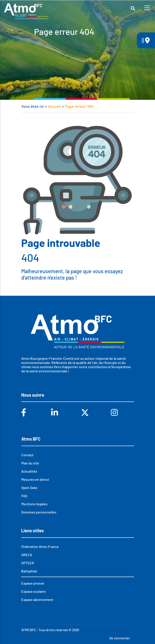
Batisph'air (29, 571)
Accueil (54, 106)
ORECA (27, 555)
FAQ (24, 496)
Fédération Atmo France (40, 546)
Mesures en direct (35, 479)
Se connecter (120, 638)
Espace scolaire (33, 591)
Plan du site (30, 463)
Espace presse (33, 583)
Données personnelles (39, 512)
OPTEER (28, 563)
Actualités (29, 471)
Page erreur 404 (79, 106)
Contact (27, 455)
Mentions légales (34, 504)
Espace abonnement (37, 599)
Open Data (29, 488)
